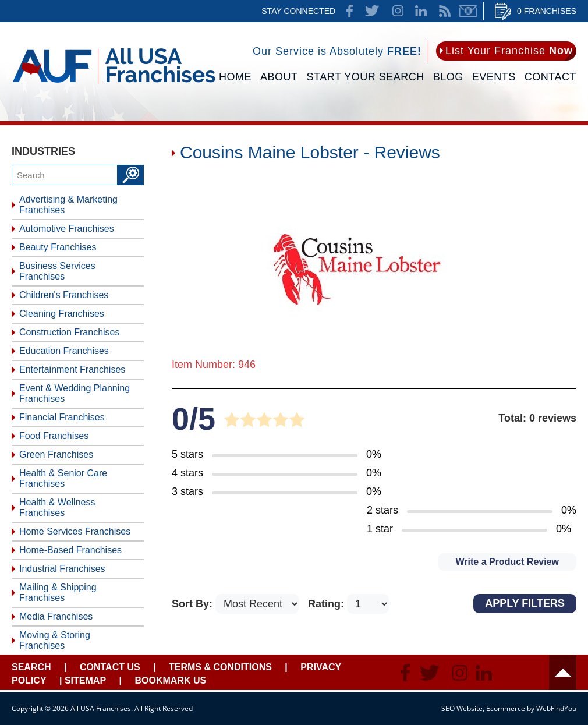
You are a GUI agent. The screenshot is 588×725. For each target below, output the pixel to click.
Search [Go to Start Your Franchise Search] (31, 667)
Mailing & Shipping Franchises (58, 593)
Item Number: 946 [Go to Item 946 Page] (214, 365)
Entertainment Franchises (72, 369)
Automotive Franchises (67, 229)
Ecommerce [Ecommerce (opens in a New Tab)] (506, 708)
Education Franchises (64, 351)
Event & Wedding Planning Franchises (75, 393)
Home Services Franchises (75, 531)
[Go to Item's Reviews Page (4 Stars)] (277, 473)
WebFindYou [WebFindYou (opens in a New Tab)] (556, 708)
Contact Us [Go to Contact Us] (110, 667)
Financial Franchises (62, 417)
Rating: (327, 604)
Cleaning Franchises (62, 314)
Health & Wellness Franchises (57, 507)
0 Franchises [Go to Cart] (547, 11)
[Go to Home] (114, 86)
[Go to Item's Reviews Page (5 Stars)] (277, 455)
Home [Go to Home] (235, 77)
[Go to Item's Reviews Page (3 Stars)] (277, 492)
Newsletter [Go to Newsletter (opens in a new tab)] (468, 11)
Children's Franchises (64, 295)
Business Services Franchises (57, 271)
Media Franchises (56, 616)
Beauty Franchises (58, 247)
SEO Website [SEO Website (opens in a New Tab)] (462, 708)
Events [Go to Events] (494, 77)
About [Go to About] (279, 77)
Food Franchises (54, 436)
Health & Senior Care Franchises (63, 478)
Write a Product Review (507, 562)
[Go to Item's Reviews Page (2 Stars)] (472, 511)
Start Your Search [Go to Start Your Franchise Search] (366, 77)
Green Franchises (56, 455)
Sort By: (194, 604)
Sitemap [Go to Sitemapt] (85, 680)
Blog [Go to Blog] (448, 77)
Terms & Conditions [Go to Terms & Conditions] (220, 667)
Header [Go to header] (563, 672)
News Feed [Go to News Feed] (445, 11)
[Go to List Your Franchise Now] (506, 51)
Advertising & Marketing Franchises (68, 205)
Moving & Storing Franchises (55, 640)
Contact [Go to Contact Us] (550, 77)
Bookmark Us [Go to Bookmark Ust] (170, 680)
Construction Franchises (70, 332)
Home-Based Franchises (70, 550)
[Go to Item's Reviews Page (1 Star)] (472, 529)
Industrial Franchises (62, 569)
